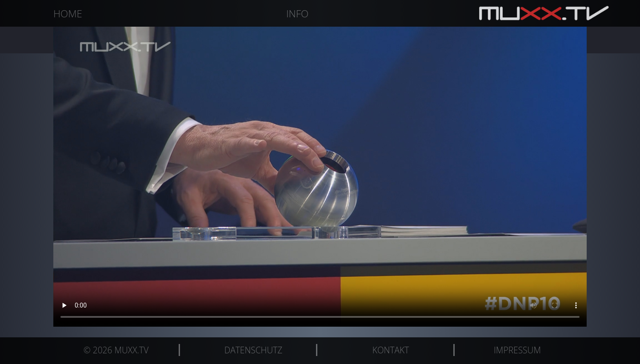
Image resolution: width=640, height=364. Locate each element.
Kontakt (391, 350)
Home (68, 14)
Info (297, 14)
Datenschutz (254, 350)
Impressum (517, 350)
